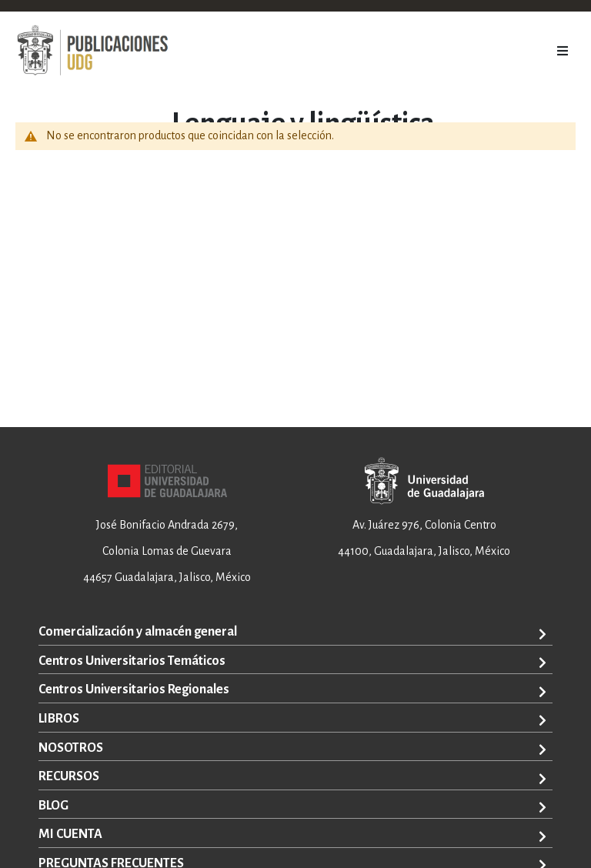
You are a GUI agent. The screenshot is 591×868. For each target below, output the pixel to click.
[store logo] (92, 51)
